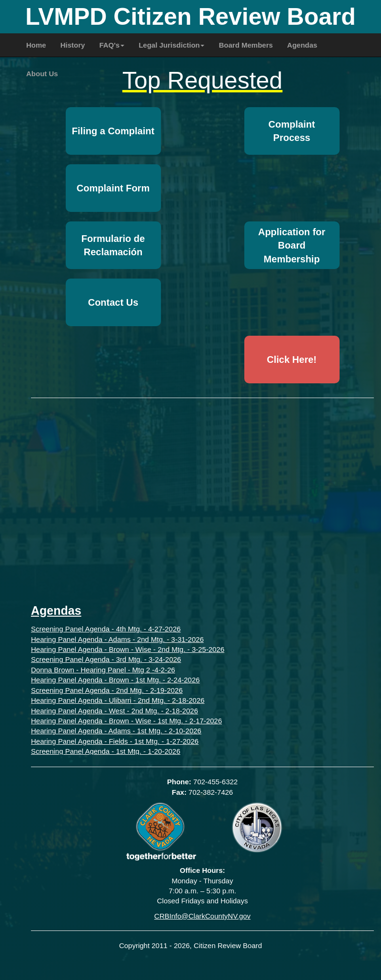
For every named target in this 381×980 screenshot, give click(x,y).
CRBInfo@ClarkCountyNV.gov (202, 916)
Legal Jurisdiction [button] (171, 45)
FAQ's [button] (112, 45)
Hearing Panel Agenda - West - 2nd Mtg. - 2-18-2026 (115, 711)
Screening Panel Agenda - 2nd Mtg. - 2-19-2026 (107, 690)
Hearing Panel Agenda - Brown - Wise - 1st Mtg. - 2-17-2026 (126, 721)
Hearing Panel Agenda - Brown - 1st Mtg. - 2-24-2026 (115, 680)
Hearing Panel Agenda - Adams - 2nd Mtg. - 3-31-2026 (117, 639)
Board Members (246, 45)
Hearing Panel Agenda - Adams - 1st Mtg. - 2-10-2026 (116, 731)
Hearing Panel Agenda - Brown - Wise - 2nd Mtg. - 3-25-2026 (128, 649)
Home (36, 45)
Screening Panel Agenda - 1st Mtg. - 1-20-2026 (106, 751)
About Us (42, 74)
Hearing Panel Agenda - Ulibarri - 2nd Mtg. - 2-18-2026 (118, 700)
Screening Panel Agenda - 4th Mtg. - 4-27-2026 (106, 629)
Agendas (302, 45)
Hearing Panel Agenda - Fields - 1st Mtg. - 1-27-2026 (115, 741)
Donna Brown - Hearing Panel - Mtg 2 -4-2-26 (103, 670)
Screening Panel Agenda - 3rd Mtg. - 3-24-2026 (106, 659)
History (73, 45)
